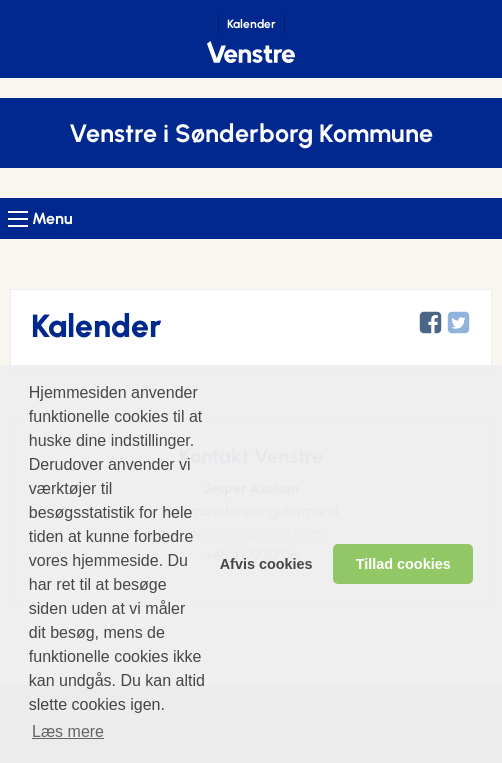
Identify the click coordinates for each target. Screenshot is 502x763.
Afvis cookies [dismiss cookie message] (266, 564)
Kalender (251, 24)
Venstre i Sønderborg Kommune (251, 133)
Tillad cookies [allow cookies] (403, 564)
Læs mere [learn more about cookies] (68, 731)
